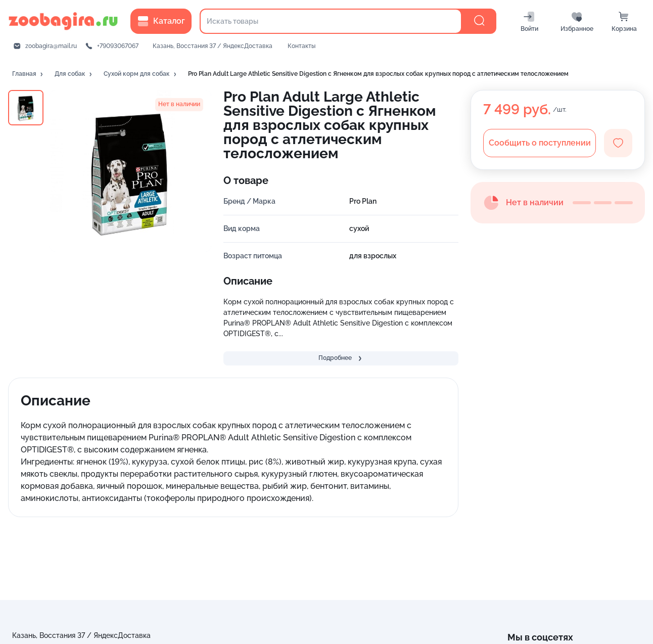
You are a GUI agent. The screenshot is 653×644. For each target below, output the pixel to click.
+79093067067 (118, 46)
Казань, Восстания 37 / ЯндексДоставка (213, 46)
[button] (28, 74)
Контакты (301, 46)
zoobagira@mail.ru (51, 46)
